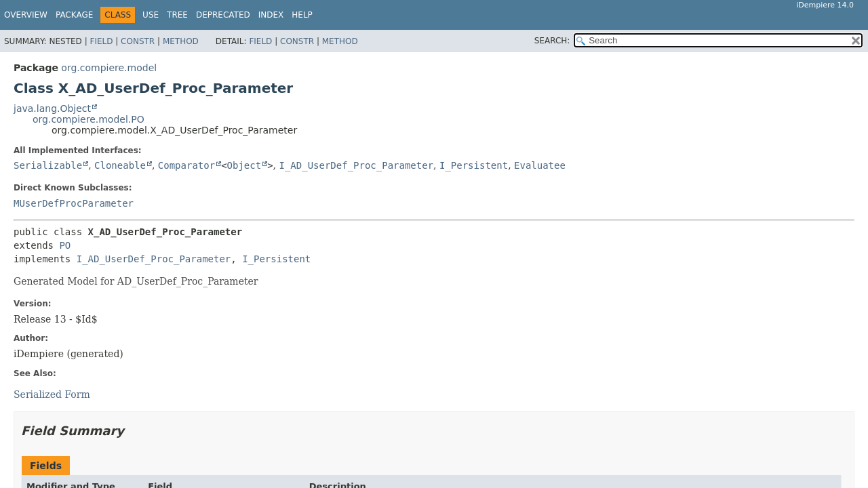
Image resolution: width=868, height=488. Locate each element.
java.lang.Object (52, 108)
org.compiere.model (109, 68)
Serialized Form (52, 394)
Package (74, 15)
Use (151, 15)
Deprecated (223, 15)
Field (101, 41)
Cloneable (120, 165)
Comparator (186, 165)
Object (244, 165)
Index (271, 15)
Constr (138, 41)
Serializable (48, 165)
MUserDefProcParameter (74, 203)
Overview (26, 15)
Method (181, 41)
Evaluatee (540, 165)
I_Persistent (474, 165)
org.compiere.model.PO (88, 119)
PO (65, 245)
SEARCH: (552, 41)
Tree (177, 15)
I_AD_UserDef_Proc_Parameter (356, 165)
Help (302, 15)
